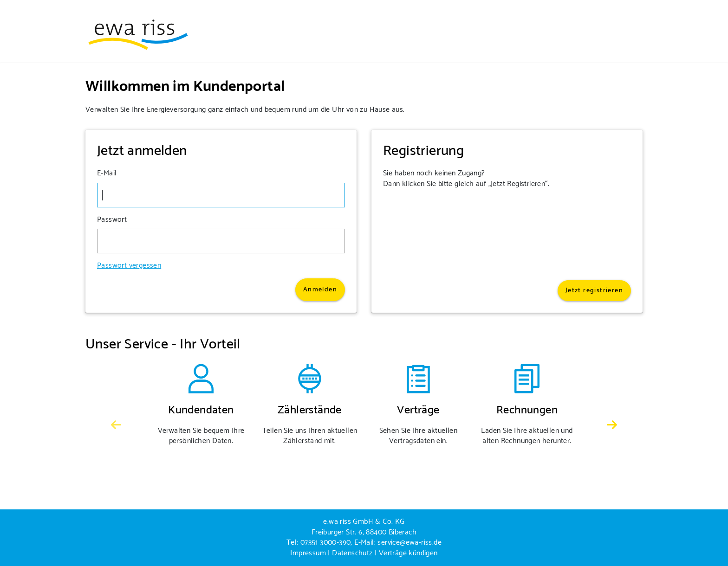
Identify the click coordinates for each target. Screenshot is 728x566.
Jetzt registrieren (594, 291)
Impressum (308, 553)
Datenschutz (352, 553)
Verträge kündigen (408, 553)
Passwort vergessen (129, 266)
